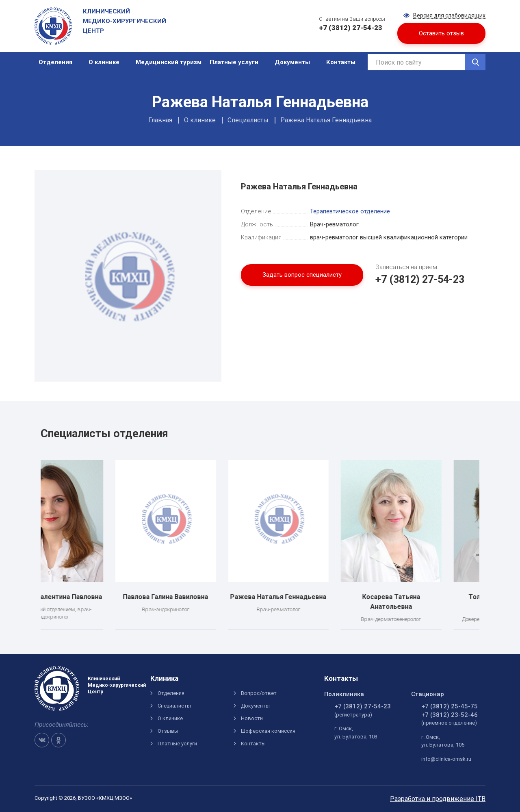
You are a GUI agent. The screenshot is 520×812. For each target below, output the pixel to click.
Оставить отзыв (441, 33)
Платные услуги (234, 62)
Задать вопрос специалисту (302, 275)
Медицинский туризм (169, 62)
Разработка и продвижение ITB (438, 799)
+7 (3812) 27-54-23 (420, 279)
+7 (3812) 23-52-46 (450, 715)
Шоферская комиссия (268, 731)
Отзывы (168, 731)
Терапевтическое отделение (350, 211)
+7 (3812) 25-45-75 (450, 706)
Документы (292, 62)
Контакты (341, 62)
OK (58, 740)
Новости (252, 718)
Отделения (55, 62)
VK (42, 740)
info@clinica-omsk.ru (446, 759)
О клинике (104, 62)
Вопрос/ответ (259, 693)
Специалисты (174, 706)
